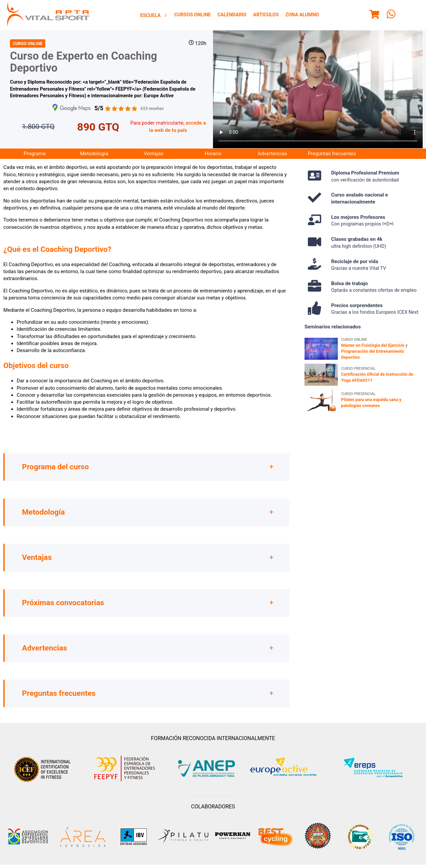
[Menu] (374, 15)
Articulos (266, 15)
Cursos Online (193, 15)
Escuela (154, 15)
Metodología (94, 154)
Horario (213, 154)
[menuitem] (154, 15)
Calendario (232, 15)
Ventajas (154, 154)
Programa (35, 154)
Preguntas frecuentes (332, 154)
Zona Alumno (302, 15)
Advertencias (272, 154)
